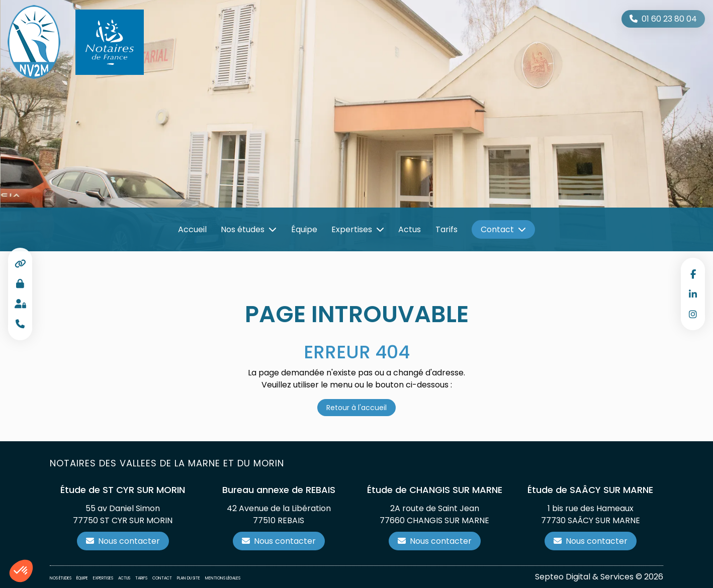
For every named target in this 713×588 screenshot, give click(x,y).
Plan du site (189, 578)
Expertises (352, 229)
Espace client (20, 304)
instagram (693, 314)
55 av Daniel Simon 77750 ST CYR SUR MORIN (123, 514)
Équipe (304, 229)
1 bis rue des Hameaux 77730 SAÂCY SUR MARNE (591, 514)
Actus (410, 229)
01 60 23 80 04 (669, 19)
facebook (693, 274)
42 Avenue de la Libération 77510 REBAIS (279, 514)
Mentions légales (223, 578)
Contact (497, 229)
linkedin (693, 294)
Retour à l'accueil (356, 408)
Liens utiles (20, 264)
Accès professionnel (20, 284)
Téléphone (20, 324)
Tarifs (447, 229)
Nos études (243, 229)
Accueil (192, 229)
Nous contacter (129, 541)
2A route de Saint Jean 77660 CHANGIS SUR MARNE (434, 514)
